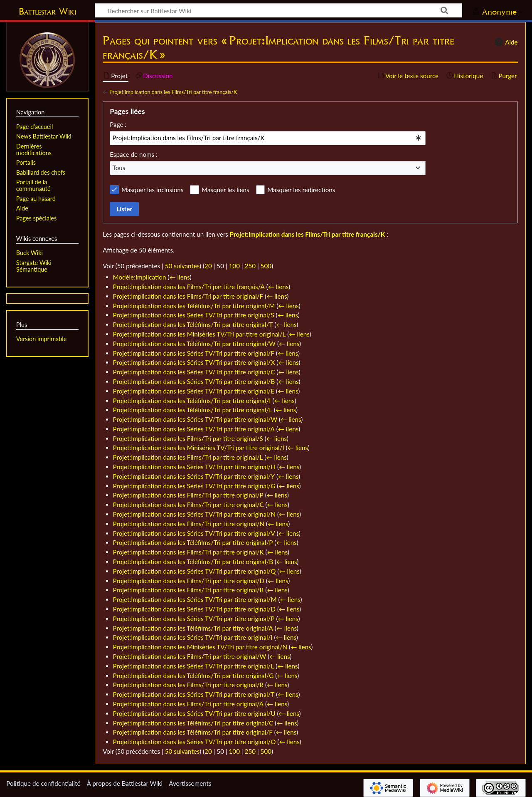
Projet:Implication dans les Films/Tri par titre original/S (188, 438)
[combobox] (268, 138)
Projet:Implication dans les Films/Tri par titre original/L (188, 457)
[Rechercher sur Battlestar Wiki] (278, 10)
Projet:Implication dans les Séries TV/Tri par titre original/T (194, 694)
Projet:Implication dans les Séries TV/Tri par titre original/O (195, 742)
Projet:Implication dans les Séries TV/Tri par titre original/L (194, 666)
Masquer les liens (225, 190)
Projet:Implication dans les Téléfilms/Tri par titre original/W (195, 344)
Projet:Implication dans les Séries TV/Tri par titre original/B (194, 381)
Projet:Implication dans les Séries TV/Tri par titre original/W (195, 419)
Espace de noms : (134, 154)
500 (266, 266)
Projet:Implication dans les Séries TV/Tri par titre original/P (194, 619)
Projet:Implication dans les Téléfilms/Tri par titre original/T (193, 324)
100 (234, 266)
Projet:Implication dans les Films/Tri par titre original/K (188, 552)
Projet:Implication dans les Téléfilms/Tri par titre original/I (192, 401)
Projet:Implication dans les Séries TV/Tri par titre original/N (195, 514)
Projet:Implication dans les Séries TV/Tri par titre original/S (194, 315)
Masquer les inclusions (152, 190)
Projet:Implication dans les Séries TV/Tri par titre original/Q (195, 571)
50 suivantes (182, 266)
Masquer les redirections (301, 190)
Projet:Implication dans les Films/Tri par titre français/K (173, 92)
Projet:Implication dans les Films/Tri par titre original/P (188, 495)
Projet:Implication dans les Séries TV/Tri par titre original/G (194, 486)
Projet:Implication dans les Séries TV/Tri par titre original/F (194, 353)
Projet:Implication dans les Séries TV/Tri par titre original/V (194, 533)
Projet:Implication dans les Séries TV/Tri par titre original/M (195, 599)
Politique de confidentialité (43, 783)
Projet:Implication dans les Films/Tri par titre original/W (190, 656)
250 (250, 266)
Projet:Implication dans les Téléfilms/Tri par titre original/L (193, 410)
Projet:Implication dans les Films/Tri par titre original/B (188, 590)
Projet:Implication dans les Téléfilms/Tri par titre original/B (193, 562)
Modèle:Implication (140, 277)
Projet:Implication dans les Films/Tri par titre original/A (188, 704)
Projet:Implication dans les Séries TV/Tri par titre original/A (194, 429)
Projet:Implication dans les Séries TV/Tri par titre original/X (194, 362)
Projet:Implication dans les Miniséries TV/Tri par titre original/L (199, 334)
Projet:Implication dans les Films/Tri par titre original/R (188, 685)
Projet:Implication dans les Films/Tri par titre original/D (189, 581)
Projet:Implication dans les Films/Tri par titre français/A (189, 287)
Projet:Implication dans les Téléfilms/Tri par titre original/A (193, 628)
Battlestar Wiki (47, 11)
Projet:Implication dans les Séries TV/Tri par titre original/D (194, 609)
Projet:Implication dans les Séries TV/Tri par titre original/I (193, 637)
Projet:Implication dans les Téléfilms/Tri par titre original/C (193, 723)
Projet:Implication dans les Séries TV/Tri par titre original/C (194, 372)
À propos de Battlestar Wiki (125, 783)
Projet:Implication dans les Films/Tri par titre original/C (188, 505)
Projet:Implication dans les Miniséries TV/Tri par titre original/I (199, 448)
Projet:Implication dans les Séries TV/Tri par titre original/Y (194, 476)
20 (208, 266)
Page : (118, 124)
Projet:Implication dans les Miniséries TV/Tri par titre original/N (200, 647)
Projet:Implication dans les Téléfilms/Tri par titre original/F (193, 732)
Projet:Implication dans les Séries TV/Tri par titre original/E (194, 391)
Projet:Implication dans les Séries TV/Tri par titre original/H (195, 467)
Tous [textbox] (119, 168)
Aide (505, 42)
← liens (179, 277)
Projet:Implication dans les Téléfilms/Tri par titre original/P (193, 542)
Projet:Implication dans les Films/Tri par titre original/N (189, 524)
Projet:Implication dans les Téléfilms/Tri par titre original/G (193, 676)
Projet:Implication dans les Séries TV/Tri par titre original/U (194, 713)
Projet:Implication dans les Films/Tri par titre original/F (188, 296)
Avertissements (190, 783)
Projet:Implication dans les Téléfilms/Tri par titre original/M (194, 306)
